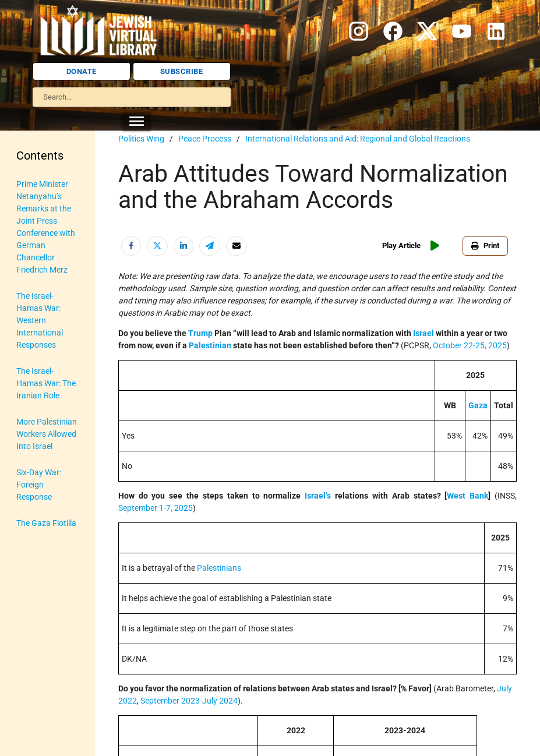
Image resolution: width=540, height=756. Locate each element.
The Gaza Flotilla (46, 523)
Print (485, 245)
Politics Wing (141, 139)
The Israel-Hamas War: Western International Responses (40, 320)
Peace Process (205, 139)
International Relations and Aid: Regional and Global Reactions (358, 139)
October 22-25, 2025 (470, 345)
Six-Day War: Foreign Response (39, 485)
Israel (423, 333)
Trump (200, 333)
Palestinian (210, 345)
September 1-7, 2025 (156, 508)
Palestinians (219, 568)
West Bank (467, 496)
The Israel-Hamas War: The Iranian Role (46, 383)
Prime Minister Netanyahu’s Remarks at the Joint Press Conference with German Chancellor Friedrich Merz (46, 227)
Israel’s (318, 496)
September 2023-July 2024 (189, 701)
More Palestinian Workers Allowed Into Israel (47, 434)
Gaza (478, 405)
